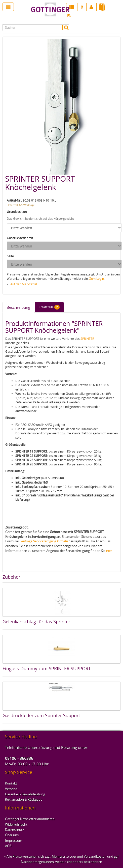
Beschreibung (18, 307)
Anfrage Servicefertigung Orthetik (45, 541)
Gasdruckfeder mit (20, 238)
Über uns (12, 835)
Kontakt (11, 783)
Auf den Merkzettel (24, 284)
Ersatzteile (49, 307)
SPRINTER (87, 339)
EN (69, 16)
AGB (8, 846)
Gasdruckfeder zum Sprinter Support (41, 715)
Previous (9, 106)
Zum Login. (97, 279)
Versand (11, 789)
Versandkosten (95, 856)
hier (109, 551)
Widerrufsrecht (16, 824)
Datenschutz (14, 830)
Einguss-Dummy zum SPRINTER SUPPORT (47, 668)
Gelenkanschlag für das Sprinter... (38, 622)
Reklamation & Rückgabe (24, 799)
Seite (10, 256)
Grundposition (17, 212)
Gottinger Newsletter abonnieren (30, 819)
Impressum (14, 841)
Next (114, 106)
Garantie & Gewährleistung (25, 794)
